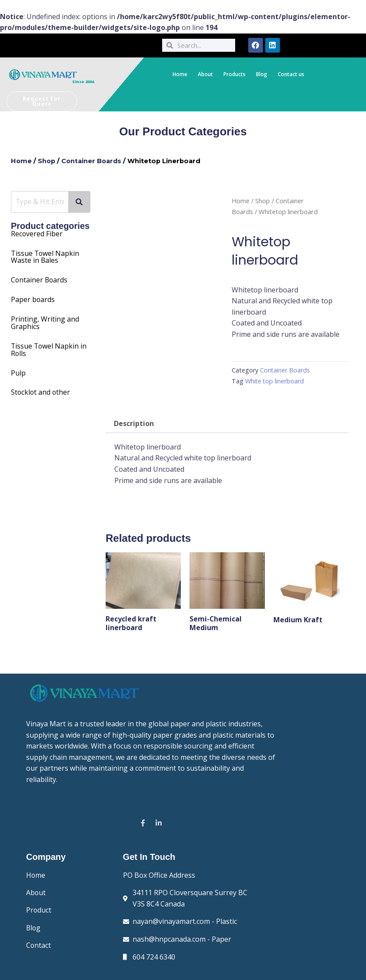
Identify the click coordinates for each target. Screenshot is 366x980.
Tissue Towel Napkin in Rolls (49, 347)
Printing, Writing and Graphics (45, 321)
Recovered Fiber (37, 234)
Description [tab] (134, 424)
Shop (47, 161)
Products (235, 74)
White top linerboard (275, 381)
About (205, 74)
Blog (262, 74)
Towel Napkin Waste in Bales (45, 256)
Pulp (18, 369)
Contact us (291, 74)
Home (180, 74)
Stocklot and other (41, 389)
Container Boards (93, 161)
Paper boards (33, 298)
